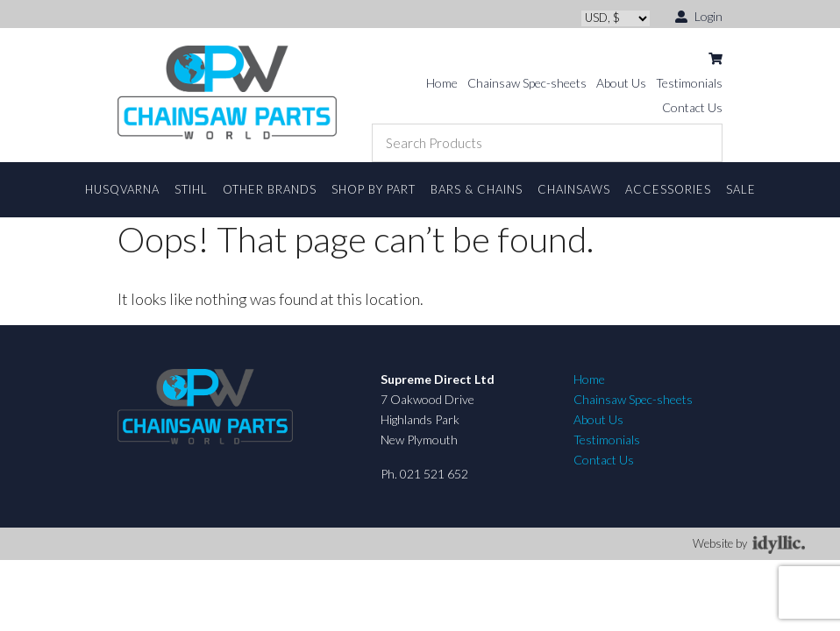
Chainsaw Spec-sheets (527, 83)
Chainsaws (574, 189)
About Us (621, 83)
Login (699, 15)
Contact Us (692, 107)
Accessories (668, 189)
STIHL (191, 189)
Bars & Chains (477, 189)
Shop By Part (374, 189)
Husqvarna (122, 189)
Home (442, 83)
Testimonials (689, 83)
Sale (741, 189)
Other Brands (270, 189)
